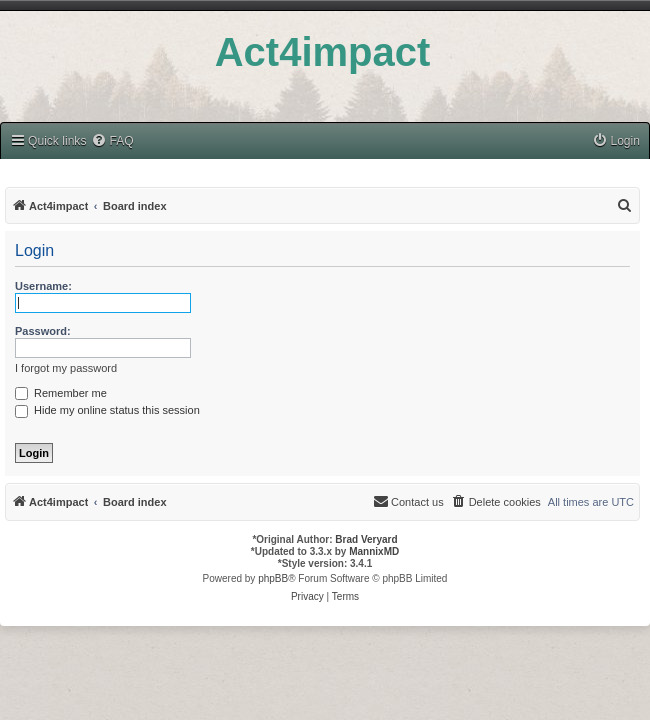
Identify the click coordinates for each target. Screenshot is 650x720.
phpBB (273, 578)
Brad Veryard (366, 539)
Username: (43, 286)
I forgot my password (66, 368)
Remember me (61, 393)
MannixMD (374, 551)
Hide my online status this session (107, 410)
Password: (43, 331)
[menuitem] (112, 141)
